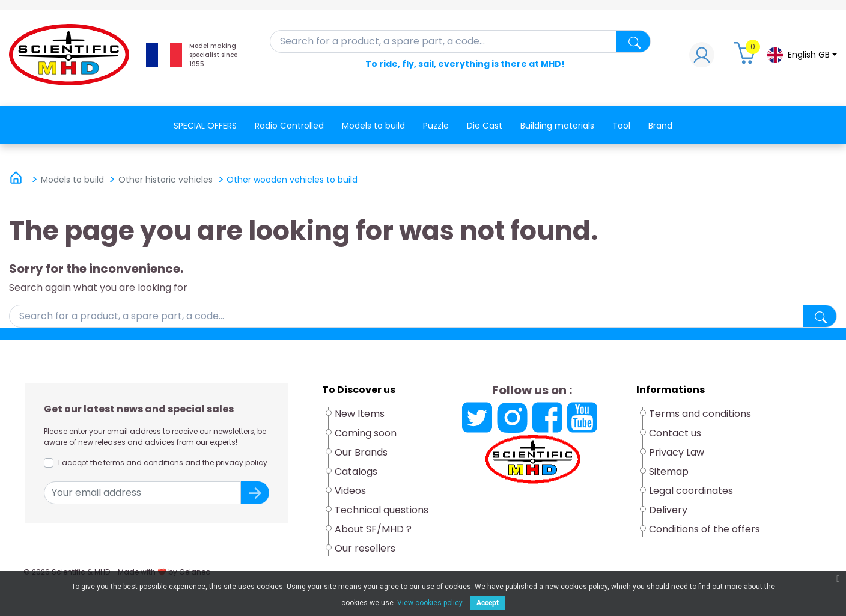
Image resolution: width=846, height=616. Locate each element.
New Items (360, 414)
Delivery (668, 510)
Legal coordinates (691, 491)
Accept (488, 603)
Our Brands (361, 452)
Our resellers (365, 548)
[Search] (461, 41)
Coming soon (366, 433)
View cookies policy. (431, 603)
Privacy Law (677, 452)
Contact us (675, 433)
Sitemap (669, 471)
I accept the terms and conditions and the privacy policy (163, 462)
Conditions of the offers (704, 529)
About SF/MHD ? (373, 529)
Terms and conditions (700, 414)
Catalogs (356, 471)
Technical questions (382, 510)
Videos (350, 491)
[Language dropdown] (802, 55)
